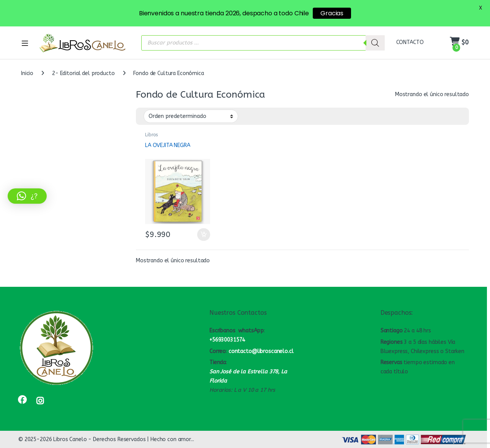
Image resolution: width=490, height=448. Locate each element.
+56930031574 (227, 340)
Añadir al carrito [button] (204, 235)
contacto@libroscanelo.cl (261, 351)
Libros (151, 135)
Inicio (27, 73)
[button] (27, 196)
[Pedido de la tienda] (191, 116)
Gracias (332, 13)
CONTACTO (410, 42)
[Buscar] (375, 43)
